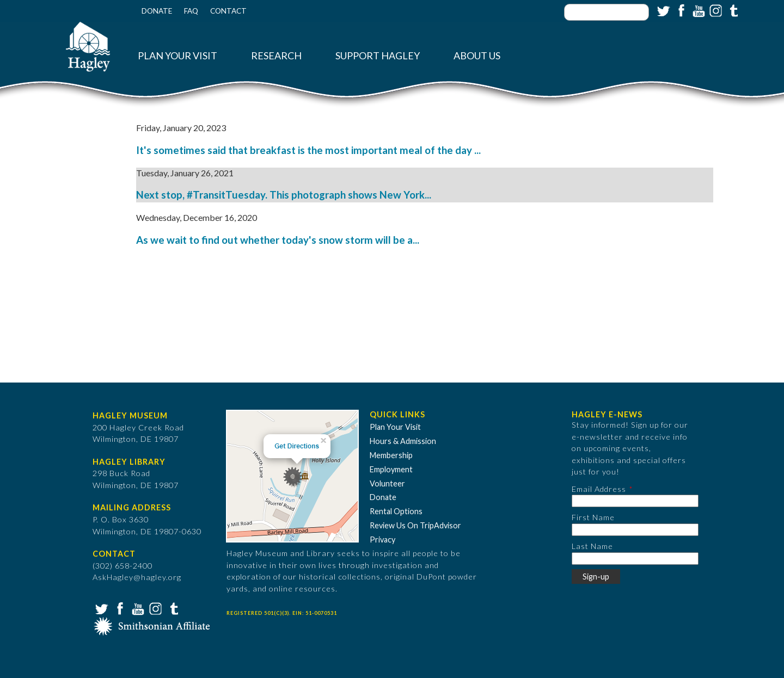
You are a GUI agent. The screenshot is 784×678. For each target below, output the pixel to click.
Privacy (382, 540)
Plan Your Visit (177, 56)
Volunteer (387, 483)
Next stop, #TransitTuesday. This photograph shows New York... (284, 195)
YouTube (697, 10)
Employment (391, 469)
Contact (228, 11)
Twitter (663, 10)
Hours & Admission (403, 441)
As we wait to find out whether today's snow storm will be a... (278, 240)
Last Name (592, 546)
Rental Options (396, 511)
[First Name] (635, 530)
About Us (477, 56)
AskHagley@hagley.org (137, 577)
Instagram (715, 10)
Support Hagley (378, 56)
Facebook (680, 10)
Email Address (599, 489)
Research (276, 56)
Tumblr (732, 10)
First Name (593, 517)
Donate (157, 11)
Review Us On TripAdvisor (415, 525)
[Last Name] (635, 559)
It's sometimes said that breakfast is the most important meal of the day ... (308, 150)
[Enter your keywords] (607, 12)
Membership (391, 455)
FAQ (191, 11)
